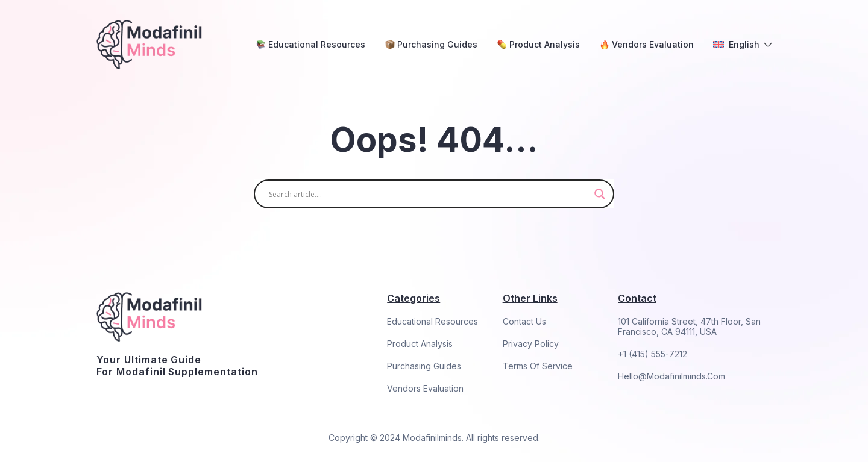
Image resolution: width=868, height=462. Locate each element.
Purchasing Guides (424, 366)
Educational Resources (432, 321)
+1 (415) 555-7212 (653, 354)
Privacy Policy (531, 344)
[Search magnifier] (600, 194)
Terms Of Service (538, 366)
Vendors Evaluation (425, 388)
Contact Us (524, 321)
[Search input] (429, 194)
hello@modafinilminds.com (671, 376)
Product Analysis (420, 344)
